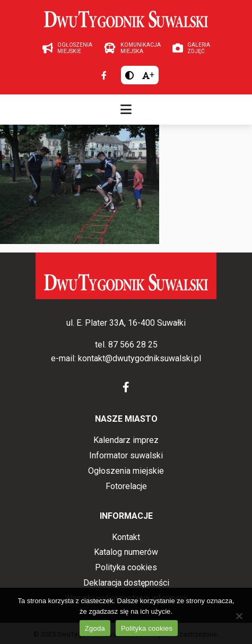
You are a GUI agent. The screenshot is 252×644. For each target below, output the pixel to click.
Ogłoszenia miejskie (126, 471)
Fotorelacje (126, 486)
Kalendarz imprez (126, 440)
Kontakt (126, 537)
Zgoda (95, 628)
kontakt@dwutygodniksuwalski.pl (140, 358)
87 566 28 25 (133, 345)
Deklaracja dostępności (126, 583)
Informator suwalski (126, 455)
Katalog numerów (126, 552)
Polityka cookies (126, 567)
